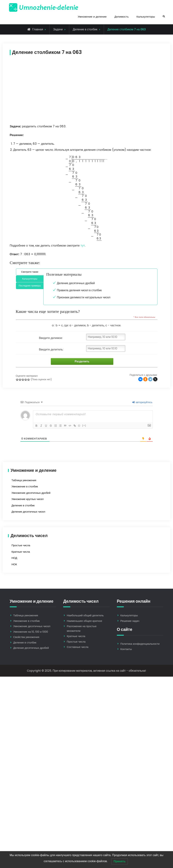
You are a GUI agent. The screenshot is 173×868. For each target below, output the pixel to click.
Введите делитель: (51, 349)
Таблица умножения (24, 480)
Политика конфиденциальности (140, 644)
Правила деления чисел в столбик (79, 290)
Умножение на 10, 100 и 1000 (31, 632)
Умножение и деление (92, 17)
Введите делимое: (51, 338)
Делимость (121, 17)
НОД (14, 558)
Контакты (126, 649)
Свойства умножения (26, 637)
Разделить (81, 362)
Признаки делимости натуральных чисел (84, 297)
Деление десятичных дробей (76, 283)
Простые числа (21, 545)
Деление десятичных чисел (28, 512)
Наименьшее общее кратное (84, 621)
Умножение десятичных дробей (31, 493)
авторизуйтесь (142, 402)
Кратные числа (21, 552)
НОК (14, 564)
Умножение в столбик (25, 487)
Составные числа (78, 647)
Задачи (58, 29)
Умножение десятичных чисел (32, 627)
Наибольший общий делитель (85, 616)
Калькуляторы (146, 17)
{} (81, 426)
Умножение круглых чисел (28, 499)
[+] (86, 426)
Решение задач (130, 621)
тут (83, 245)
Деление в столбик (85, 29)
